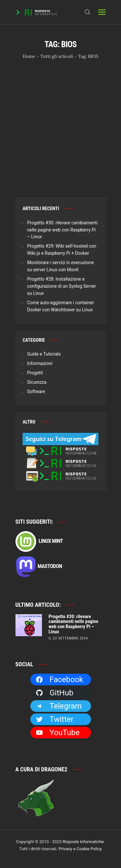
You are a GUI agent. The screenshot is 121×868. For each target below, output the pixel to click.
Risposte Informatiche (83, 842)
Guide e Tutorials (44, 354)
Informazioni (40, 363)
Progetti (35, 373)
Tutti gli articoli (57, 56)
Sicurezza (37, 382)
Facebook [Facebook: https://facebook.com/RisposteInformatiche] (59, 680)
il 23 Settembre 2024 (68, 638)
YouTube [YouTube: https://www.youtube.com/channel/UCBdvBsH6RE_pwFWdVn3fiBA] (58, 733)
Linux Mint (39, 541)
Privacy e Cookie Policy (80, 849)
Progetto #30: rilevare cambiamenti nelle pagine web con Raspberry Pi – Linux (62, 230)
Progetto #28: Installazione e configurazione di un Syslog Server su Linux (61, 286)
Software (36, 391)
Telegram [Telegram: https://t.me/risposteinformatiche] (59, 706)
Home (29, 56)
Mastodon (39, 567)
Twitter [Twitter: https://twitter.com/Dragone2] (55, 719)
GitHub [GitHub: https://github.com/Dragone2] (55, 693)
